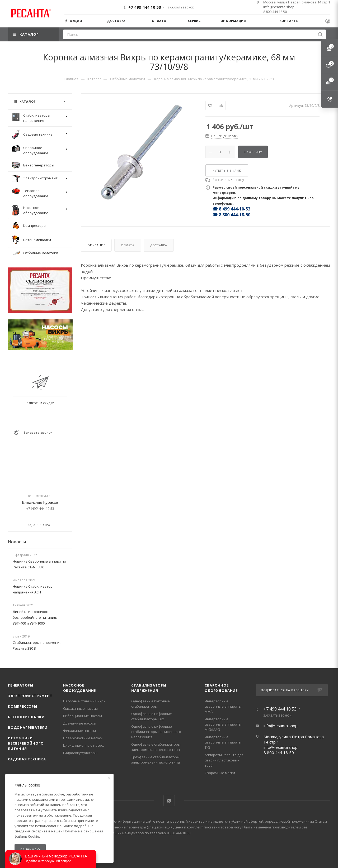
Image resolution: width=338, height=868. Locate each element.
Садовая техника (27, 759)
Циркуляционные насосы (84, 745)
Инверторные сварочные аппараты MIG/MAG (223, 724)
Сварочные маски (220, 773)
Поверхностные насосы (83, 738)
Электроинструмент (30, 696)
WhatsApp (169, 801)
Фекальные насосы (79, 731)
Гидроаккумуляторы (80, 753)
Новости (17, 542)
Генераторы (21, 685)
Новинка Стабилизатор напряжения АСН (33, 589)
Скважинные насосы (80, 708)
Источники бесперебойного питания (26, 743)
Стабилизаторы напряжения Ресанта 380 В (37, 645)
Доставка (159, 245)
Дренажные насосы (80, 723)
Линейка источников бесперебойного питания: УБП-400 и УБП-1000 (35, 617)
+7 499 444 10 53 (145, 7)
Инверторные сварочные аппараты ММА (223, 706)
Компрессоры (23, 706)
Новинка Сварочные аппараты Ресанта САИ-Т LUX (39, 564)
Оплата (128, 245)
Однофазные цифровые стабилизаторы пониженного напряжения (156, 732)
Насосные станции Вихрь (84, 701)
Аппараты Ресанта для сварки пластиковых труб (224, 760)
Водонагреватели (28, 727)
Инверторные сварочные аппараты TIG (223, 742)
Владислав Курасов (40, 502)
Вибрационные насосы (83, 716)
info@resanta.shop (279, 7)
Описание (96, 245)
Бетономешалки (26, 717)
